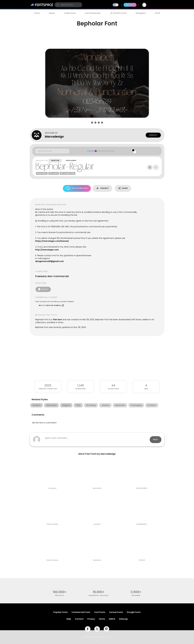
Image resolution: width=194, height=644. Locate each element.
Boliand (97, 560)
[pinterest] (106, 629)
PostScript (71, 161)
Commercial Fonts (81, 612)
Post (156, 440)
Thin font (57, 320)
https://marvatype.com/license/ (52, 241)
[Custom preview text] (52, 151)
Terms (102, 619)
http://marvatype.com (47, 250)
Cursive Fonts (116, 612)
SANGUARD (142, 488)
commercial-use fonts (99, 595)
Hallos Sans (52, 560)
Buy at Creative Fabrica (51, 305)
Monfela (97, 488)
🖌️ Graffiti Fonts (118, 13)
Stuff (157, 13)
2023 (48, 385)
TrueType (55, 161)
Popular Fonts (61, 612)
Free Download (77, 188)
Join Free (157, 5)
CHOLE (142, 560)
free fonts (60, 595)
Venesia (52, 488)
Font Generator (93, 13)
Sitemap (123, 619)
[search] (68, 5)
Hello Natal (52, 524)
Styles (52, 13)
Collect (102, 188)
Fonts (37, 13)
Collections (70, 13)
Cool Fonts (100, 612)
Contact (153, 135)
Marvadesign (54, 137)
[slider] (96, 151)
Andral (97, 524)
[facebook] (88, 629)
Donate (43, 289)
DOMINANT (142, 524)
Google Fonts (134, 612)
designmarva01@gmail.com (50, 261)
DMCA (112, 619)
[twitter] (97, 629)
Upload (130, 5)
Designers (141, 13)
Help (69, 619)
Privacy (91, 619)
